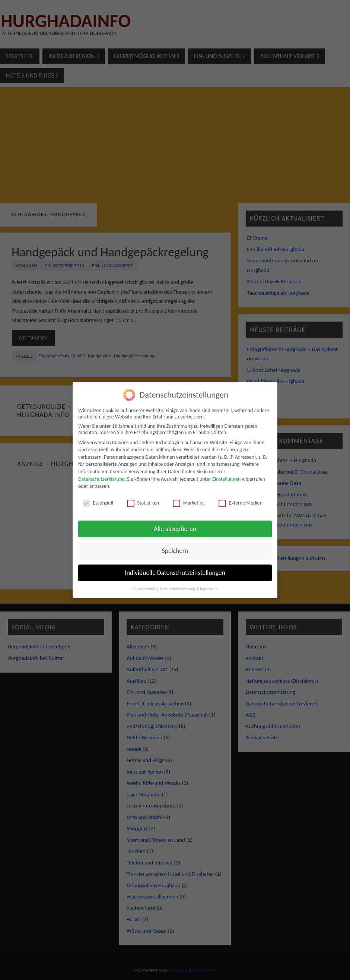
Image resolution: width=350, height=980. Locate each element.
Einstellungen (226, 479)
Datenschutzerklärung (101, 479)
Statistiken (143, 503)
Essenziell (98, 503)
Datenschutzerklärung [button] (178, 589)
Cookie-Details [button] (144, 589)
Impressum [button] (209, 589)
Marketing (189, 503)
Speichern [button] (175, 551)
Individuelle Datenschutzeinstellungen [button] (175, 573)
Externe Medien (241, 503)
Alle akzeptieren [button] (175, 529)
